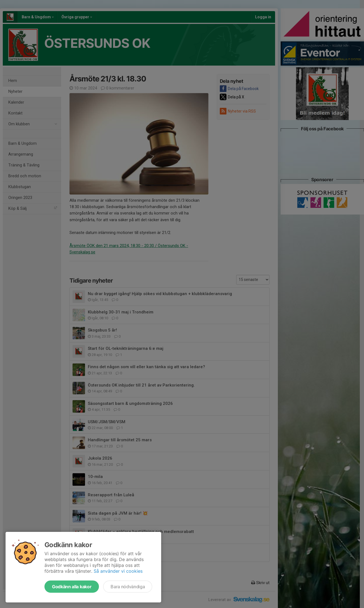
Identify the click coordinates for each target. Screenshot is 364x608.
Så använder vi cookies (118, 571)
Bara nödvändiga (128, 587)
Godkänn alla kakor (72, 587)
